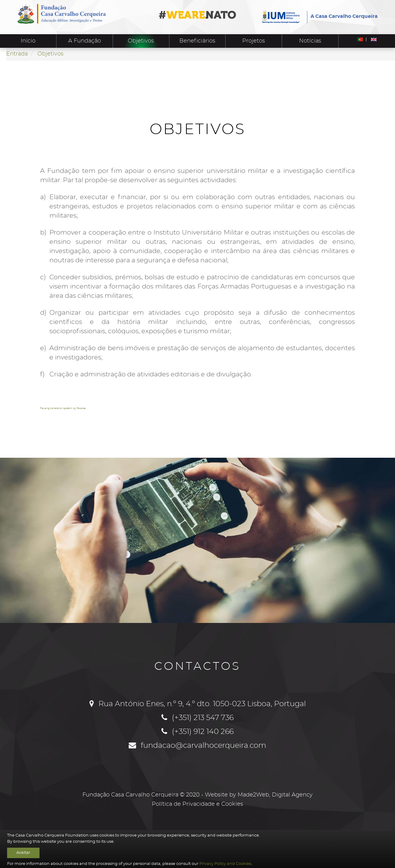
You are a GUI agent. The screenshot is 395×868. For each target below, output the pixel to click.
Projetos (254, 41)
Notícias (310, 41)
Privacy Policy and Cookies (225, 864)
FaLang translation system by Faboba (63, 408)
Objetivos (141, 41)
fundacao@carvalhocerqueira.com (204, 746)
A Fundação (85, 41)
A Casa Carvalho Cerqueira (344, 16)
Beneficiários (197, 41)
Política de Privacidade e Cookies (197, 804)
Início (28, 41)
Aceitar (23, 853)
